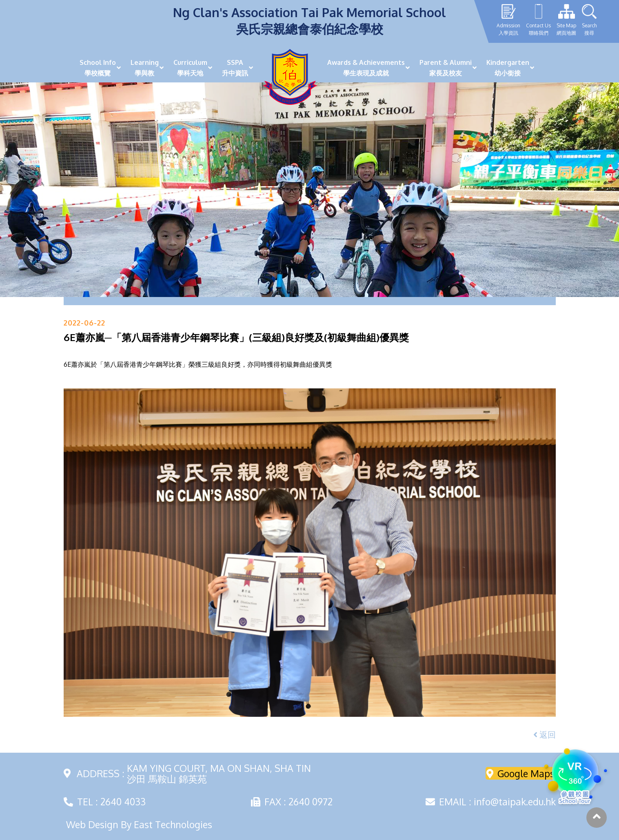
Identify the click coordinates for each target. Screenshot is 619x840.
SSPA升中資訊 (235, 68)
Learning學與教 (145, 68)
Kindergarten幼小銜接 (508, 68)
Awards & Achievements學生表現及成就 (366, 68)
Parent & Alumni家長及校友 (446, 68)
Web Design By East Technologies (139, 824)
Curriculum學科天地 (190, 68)
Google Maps (520, 773)
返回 (545, 734)
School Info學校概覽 (98, 68)
